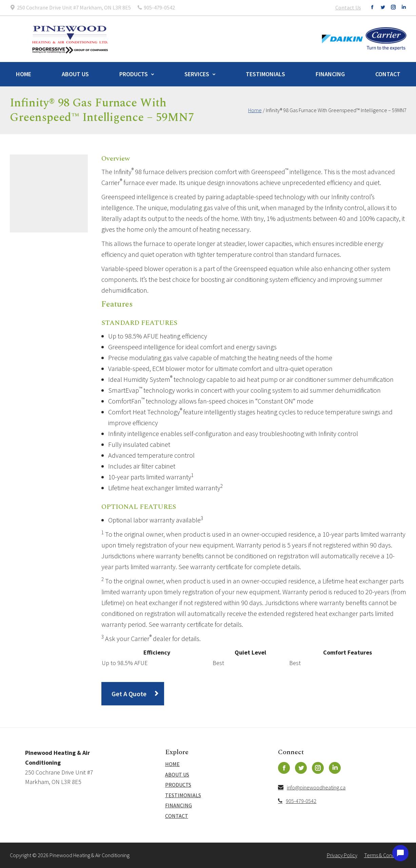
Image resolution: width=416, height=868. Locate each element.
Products (134, 74)
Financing (330, 74)
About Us (75, 74)
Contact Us (348, 7)
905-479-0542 (297, 801)
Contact (388, 74)
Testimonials (265, 74)
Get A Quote (129, 694)
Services (197, 74)
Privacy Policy (342, 855)
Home (24, 74)
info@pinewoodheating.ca (312, 787)
